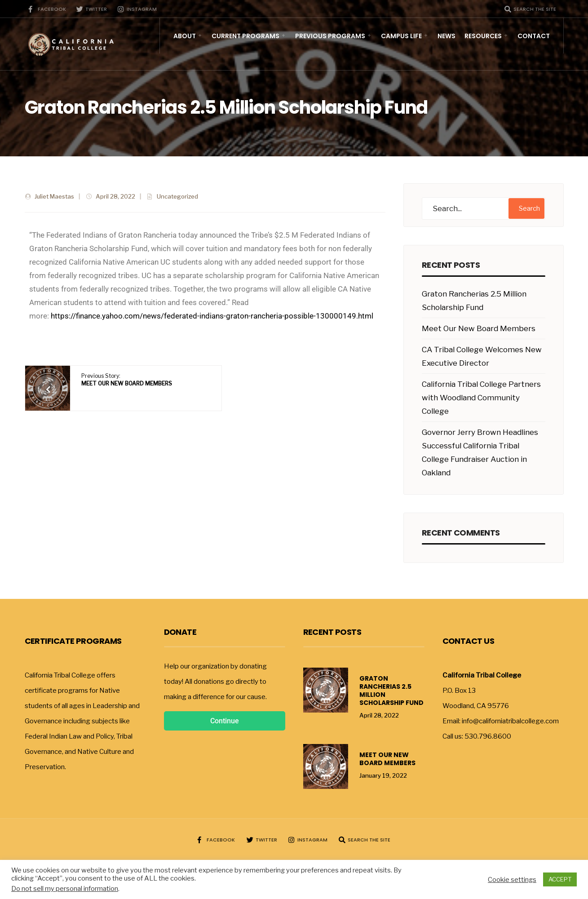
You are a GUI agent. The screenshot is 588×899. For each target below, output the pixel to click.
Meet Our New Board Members (479, 328)
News (447, 36)
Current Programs (245, 36)
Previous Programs (330, 36)
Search (529, 208)
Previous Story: (127, 380)
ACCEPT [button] (560, 879)
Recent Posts (332, 632)
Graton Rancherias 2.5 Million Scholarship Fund (391, 691)
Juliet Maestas (54, 196)
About (185, 36)
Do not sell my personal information (65, 889)
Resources (483, 36)
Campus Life (401, 36)
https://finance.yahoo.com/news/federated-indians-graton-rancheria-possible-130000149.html (212, 316)
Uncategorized (177, 196)
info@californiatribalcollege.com (510, 721)
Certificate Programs (73, 641)
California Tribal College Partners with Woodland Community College (481, 398)
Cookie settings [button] (512, 880)
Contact (534, 36)
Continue (225, 721)
